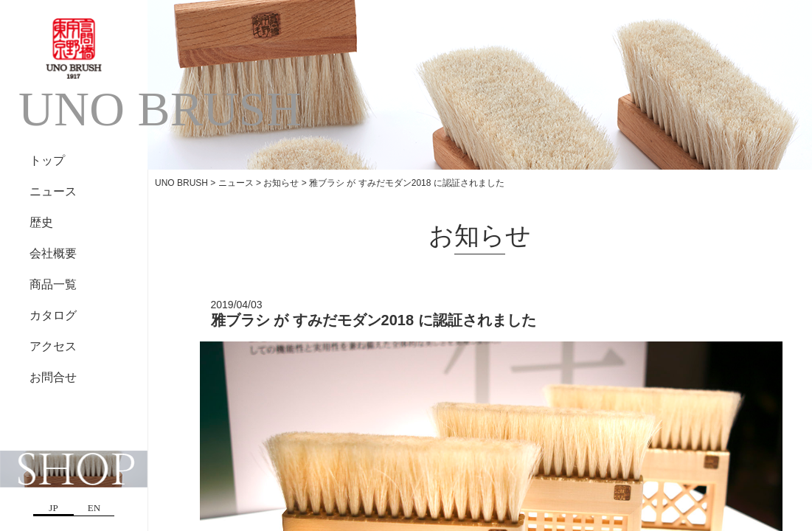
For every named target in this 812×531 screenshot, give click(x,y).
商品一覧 (53, 284)
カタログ (53, 315)
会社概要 (53, 253)
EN (94, 508)
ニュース (53, 191)
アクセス (53, 346)
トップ (47, 160)
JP (53, 508)
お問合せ (53, 377)
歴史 (41, 222)
